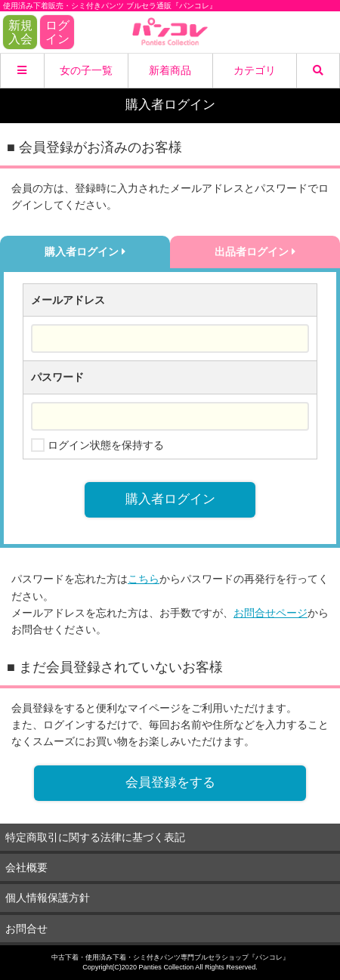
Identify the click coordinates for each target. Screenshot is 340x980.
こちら (144, 579)
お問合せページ (270, 613)
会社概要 (26, 867)
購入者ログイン (85, 252)
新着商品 (170, 70)
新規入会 (20, 32)
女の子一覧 (86, 70)
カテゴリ (255, 70)
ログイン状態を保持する (106, 445)
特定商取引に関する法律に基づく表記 (95, 837)
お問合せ (26, 929)
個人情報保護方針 (48, 898)
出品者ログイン (255, 252)
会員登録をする (170, 782)
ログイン (57, 32)
